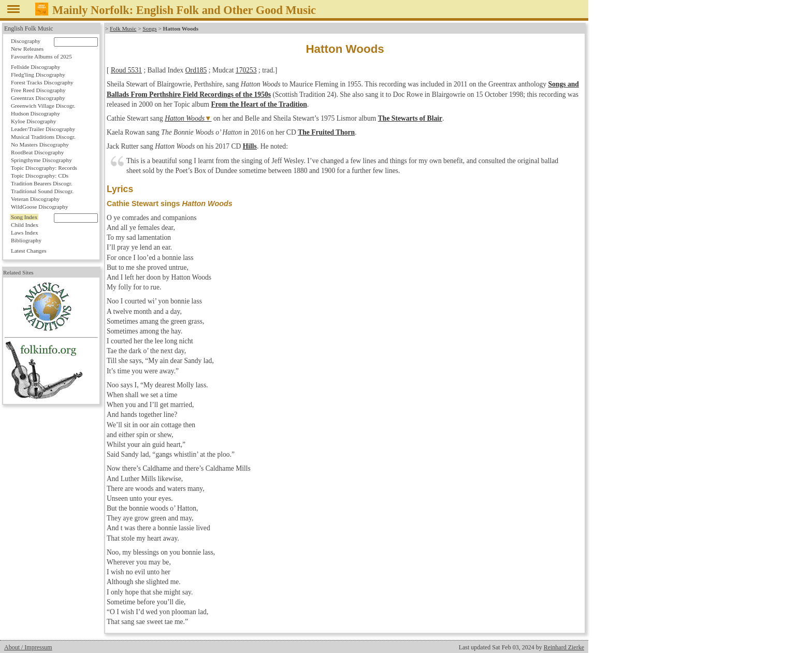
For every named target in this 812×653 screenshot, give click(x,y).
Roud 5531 (126, 70)
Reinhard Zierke (564, 647)
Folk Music (123, 28)
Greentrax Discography (38, 98)
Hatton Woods (185, 118)
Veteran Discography (35, 199)
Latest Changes (29, 251)
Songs (149, 28)
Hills (250, 146)
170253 (246, 70)
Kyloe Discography (33, 121)
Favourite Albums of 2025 (41, 56)
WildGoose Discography (39, 207)
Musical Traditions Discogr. (43, 137)
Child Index (25, 225)
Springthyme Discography (41, 160)
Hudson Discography (35, 113)
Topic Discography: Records (44, 168)
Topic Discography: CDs (40, 176)
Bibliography (26, 240)
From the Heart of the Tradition (259, 104)
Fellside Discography (35, 67)
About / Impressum (28, 647)
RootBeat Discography (37, 152)
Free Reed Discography (38, 90)
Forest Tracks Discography (42, 82)
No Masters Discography (40, 144)
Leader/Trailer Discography (43, 129)
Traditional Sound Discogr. (42, 191)
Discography (26, 41)
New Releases (27, 49)
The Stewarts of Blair (410, 118)
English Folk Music (29, 28)
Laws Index (25, 233)
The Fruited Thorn (326, 132)
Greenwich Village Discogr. (43, 106)
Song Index (24, 217)
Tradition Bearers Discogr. (42, 183)
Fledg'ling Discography (38, 75)
